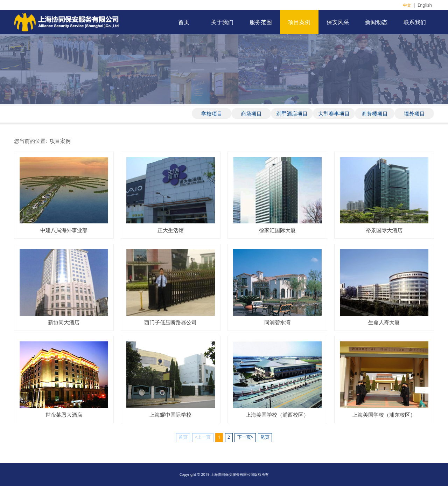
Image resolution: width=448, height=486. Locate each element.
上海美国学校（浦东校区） (384, 415)
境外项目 (414, 113)
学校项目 (212, 113)
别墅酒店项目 (292, 113)
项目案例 (299, 22)
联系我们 (415, 22)
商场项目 (251, 113)
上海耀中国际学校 (170, 415)
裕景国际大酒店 (384, 230)
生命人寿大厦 (384, 322)
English (425, 5)
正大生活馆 (171, 230)
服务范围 (261, 22)
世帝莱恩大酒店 (64, 415)
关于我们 (222, 22)
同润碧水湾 (277, 322)
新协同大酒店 (64, 322)
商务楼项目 (375, 113)
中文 (407, 5)
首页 (184, 22)
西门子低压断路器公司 (170, 322)
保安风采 (338, 22)
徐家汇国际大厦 (277, 230)
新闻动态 (376, 22)
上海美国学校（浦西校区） (277, 415)
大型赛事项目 (334, 113)
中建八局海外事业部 (64, 230)
